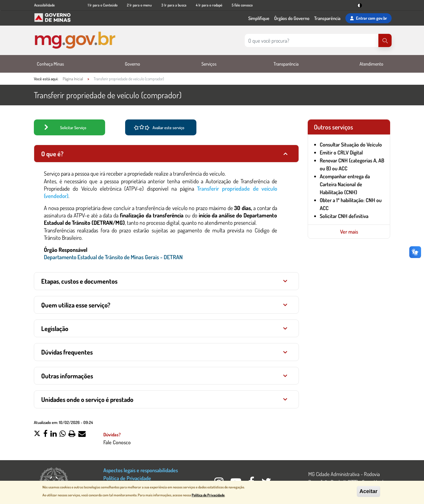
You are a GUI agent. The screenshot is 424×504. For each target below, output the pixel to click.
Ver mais (349, 232)
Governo (132, 64)
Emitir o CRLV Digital (341, 152)
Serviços (209, 64)
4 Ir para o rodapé (209, 5)
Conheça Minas (50, 64)
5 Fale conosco (242, 5)
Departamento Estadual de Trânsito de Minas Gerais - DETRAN (113, 257)
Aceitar (368, 491)
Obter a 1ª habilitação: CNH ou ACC (351, 204)
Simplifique (259, 18)
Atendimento (371, 64)
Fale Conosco (117, 442)
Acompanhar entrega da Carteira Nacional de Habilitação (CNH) (345, 184)
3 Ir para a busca (174, 5)
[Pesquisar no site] (312, 40)
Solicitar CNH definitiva (344, 216)
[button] (37, 434)
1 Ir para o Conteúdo (103, 5)
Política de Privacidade (127, 478)
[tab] (166, 154)
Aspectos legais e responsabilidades (141, 470)
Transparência (327, 18)
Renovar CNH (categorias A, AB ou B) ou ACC (352, 164)
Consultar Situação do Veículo (351, 144)
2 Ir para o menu (139, 5)
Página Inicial (73, 79)
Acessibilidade (44, 5)
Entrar (368, 18)
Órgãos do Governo (292, 18)
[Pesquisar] (385, 40)
